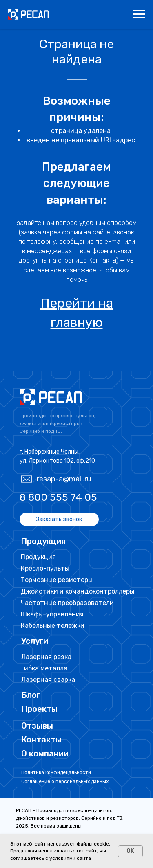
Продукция (38, 557)
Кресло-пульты (45, 568)
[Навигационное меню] (139, 14)
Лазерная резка (46, 657)
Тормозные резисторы (57, 580)
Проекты (39, 709)
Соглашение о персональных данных (65, 781)
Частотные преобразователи (67, 603)
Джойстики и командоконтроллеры (78, 591)
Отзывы (37, 726)
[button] (59, 519)
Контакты (41, 740)
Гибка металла (44, 668)
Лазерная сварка (48, 680)
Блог (31, 695)
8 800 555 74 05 (58, 497)
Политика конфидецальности (56, 772)
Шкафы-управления (52, 614)
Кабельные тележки (53, 626)
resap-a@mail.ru (64, 479)
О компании (45, 753)
